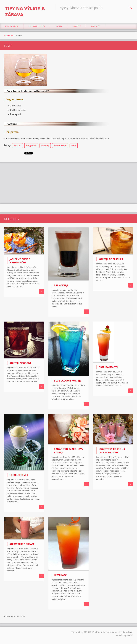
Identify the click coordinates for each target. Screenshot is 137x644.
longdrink (31, 146)
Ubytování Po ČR (37, 26)
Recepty (77, 26)
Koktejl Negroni (20, 363)
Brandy (45, 146)
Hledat (130, 8)
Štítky (7, 146)
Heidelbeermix (19, 475)
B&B (74, 146)
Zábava (59, 26)
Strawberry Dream (22, 544)
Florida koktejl (109, 367)
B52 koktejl (61, 285)
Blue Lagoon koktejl (68, 381)
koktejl (17, 146)
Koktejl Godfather (111, 259)
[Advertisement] (68, 183)
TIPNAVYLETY (10, 35)
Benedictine (60, 146)
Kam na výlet (12, 26)
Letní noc (60, 575)
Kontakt (95, 26)
